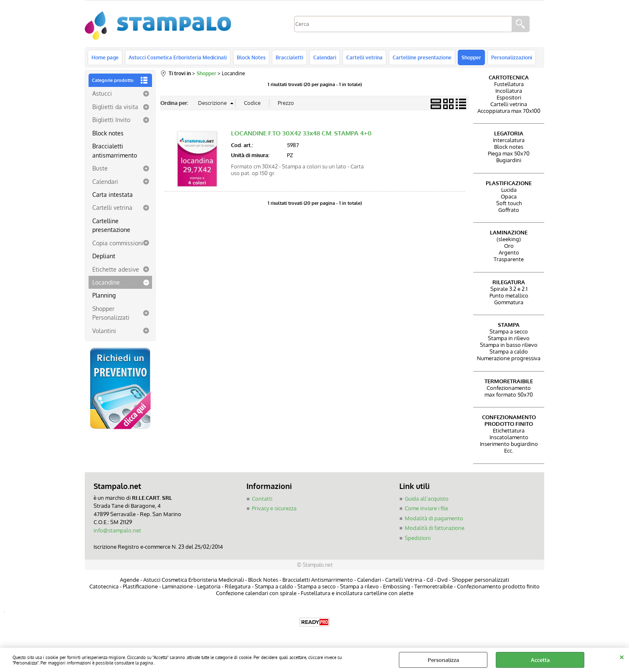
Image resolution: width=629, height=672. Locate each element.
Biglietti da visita (115, 107)
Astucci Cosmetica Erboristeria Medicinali (178, 57)
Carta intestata (113, 194)
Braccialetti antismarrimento (115, 150)
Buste (100, 168)
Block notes (108, 133)
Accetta (540, 660)
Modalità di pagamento (434, 518)
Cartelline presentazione (422, 57)
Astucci (102, 93)
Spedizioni (418, 538)
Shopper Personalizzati (111, 313)
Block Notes (251, 57)
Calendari (325, 57)
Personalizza (443, 660)
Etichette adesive (116, 269)
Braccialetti (289, 57)
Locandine (106, 282)
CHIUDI (622, 656)
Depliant (104, 256)
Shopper (471, 57)
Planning (104, 295)
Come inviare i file (426, 508)
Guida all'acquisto (427, 499)
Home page (105, 57)
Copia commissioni (118, 243)
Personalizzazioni (512, 57)
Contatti (262, 499)
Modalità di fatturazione (435, 528)
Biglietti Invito (111, 120)
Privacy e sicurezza (274, 508)
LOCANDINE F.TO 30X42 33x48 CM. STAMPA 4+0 (301, 133)
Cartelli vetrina (364, 57)
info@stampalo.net (117, 530)
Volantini (104, 331)
